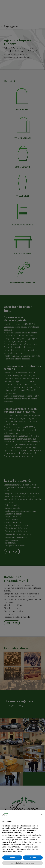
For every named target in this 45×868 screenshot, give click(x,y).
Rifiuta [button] (12, 857)
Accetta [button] (33, 857)
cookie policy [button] (37, 835)
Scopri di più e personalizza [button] (22, 863)
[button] (42, 814)
